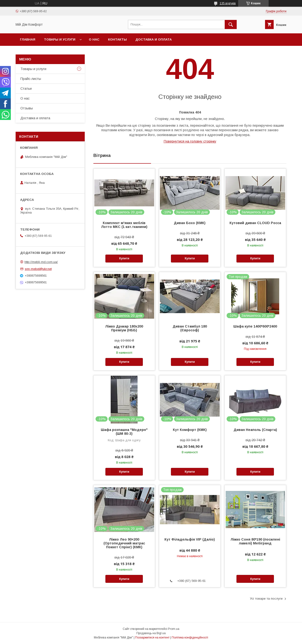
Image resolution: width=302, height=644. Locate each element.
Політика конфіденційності (190, 638)
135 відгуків (228, 3)
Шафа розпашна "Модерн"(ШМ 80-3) (124, 432)
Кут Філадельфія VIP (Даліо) (190, 539)
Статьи (26, 89)
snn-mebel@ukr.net (38, 269)
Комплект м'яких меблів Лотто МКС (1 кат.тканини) (124, 225)
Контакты (117, 39)
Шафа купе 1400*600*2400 (255, 326)
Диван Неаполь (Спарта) (255, 430)
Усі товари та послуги (266, 599)
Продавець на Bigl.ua (151, 633)
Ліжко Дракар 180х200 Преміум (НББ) (124, 328)
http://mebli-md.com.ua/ (41, 262)
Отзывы (27, 108)
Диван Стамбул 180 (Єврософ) (190, 328)
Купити (124, 258)
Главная (28, 39)
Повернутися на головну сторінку (190, 141)
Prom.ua (174, 629)
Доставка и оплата (154, 39)
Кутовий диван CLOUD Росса (255, 223)
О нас (94, 39)
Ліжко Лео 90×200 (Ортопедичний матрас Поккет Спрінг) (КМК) (124, 543)
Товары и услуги (60, 39)
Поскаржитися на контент (152, 638)
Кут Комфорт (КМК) (190, 430)
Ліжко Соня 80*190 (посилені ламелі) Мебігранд (255, 541)
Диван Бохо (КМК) (190, 223)
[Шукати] (231, 24)
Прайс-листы (31, 79)
